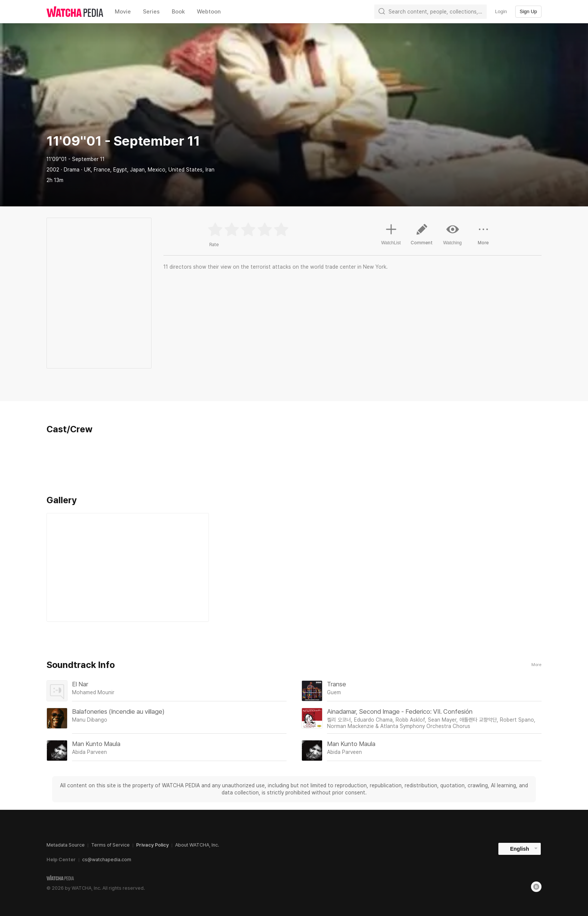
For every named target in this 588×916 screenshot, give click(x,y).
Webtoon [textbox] (209, 12)
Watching (453, 234)
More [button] (483, 237)
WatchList (391, 233)
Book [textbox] (178, 12)
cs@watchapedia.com (107, 860)
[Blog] (536, 887)
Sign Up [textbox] (528, 11)
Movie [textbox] (123, 12)
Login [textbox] (501, 11)
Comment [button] (422, 237)
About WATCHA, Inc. (197, 845)
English (520, 849)
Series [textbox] (151, 12)
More (536, 665)
